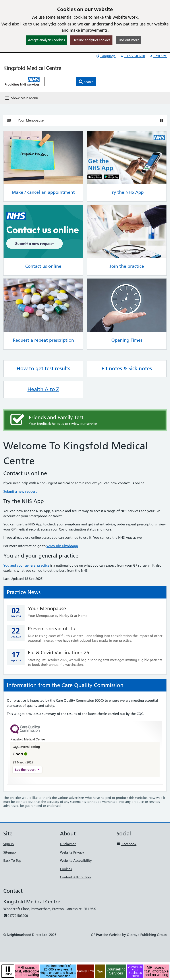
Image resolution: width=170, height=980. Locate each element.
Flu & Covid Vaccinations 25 (59, 653)
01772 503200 (132, 56)
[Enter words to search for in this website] (60, 81)
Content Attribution (75, 877)
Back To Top (12, 861)
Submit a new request (20, 491)
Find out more (128, 40)
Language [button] (106, 56)
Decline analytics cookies (91, 40)
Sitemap (10, 852)
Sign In (9, 844)
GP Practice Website (106, 935)
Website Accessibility (76, 861)
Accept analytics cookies (46, 40)
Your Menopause (31, 120)
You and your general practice (26, 565)
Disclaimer (68, 844)
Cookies (66, 869)
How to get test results (43, 368)
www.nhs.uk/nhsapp (62, 546)
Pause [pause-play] (8, 974)
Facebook (127, 844)
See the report (25, 770)
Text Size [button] (158, 56)
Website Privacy (72, 852)
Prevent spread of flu (52, 629)
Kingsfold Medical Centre (32, 68)
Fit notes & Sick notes (127, 368)
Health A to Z (43, 389)
